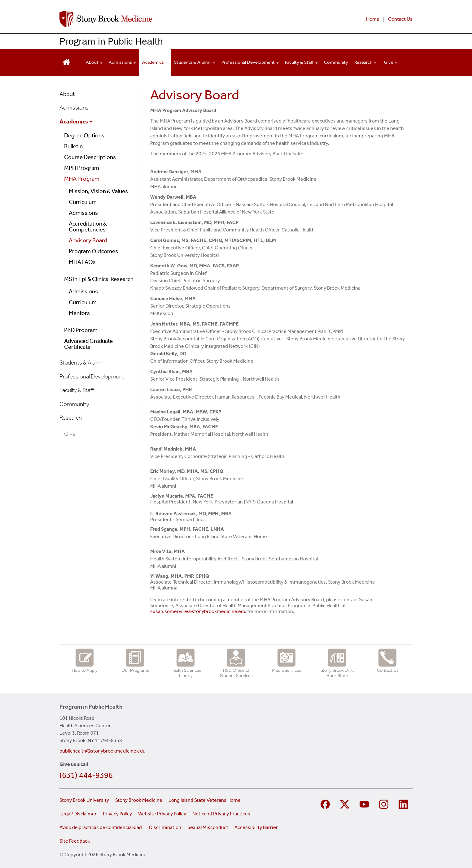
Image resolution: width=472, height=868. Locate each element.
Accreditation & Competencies (88, 227)
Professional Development (92, 376)
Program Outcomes (93, 251)
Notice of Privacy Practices (221, 814)
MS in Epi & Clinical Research (99, 279)
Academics (76, 121)
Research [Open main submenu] (365, 62)
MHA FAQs (82, 262)
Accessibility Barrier (256, 827)
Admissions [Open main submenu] (122, 62)
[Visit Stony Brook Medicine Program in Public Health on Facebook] (326, 803)
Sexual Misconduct (208, 827)
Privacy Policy (117, 814)
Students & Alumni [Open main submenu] (195, 62)
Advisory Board (88, 240)
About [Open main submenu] (94, 62)
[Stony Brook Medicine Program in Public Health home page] (161, 19)
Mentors (79, 313)
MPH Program (82, 168)
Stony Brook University (84, 800)
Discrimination (165, 827)
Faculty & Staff (77, 390)
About (67, 94)
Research (71, 418)
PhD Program (81, 330)
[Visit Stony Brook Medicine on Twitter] (345, 803)
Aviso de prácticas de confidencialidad (101, 827)
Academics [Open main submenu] (155, 62)
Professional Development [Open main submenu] (250, 62)
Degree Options (84, 135)
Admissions (74, 108)
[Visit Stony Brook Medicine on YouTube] (365, 803)
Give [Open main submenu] (391, 62)
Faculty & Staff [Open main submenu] (301, 62)
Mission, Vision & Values (98, 191)
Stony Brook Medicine (139, 800)
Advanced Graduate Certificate (88, 344)
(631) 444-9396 (86, 775)
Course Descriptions (90, 157)
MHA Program (82, 179)
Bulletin (73, 146)
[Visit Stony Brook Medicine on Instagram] (385, 803)
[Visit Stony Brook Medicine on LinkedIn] (404, 803)
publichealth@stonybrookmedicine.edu (103, 751)
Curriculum (83, 202)
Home (373, 19)
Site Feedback (75, 841)
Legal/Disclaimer (78, 814)
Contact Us (400, 19)
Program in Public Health (111, 41)
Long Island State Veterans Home (205, 800)
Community (336, 62)
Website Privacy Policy (162, 814)
